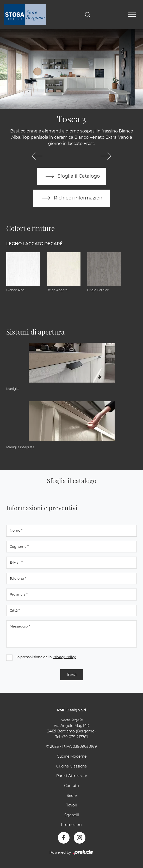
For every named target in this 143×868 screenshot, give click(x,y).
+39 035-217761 (74, 737)
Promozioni (72, 825)
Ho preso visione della (45, 657)
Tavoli (71, 805)
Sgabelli (72, 815)
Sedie (72, 796)
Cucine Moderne (72, 756)
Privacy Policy (64, 657)
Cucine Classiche (71, 766)
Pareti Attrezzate (72, 776)
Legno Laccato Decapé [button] (35, 244)
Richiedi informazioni (72, 198)
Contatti (72, 786)
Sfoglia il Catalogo (71, 176)
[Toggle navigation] (132, 15)
